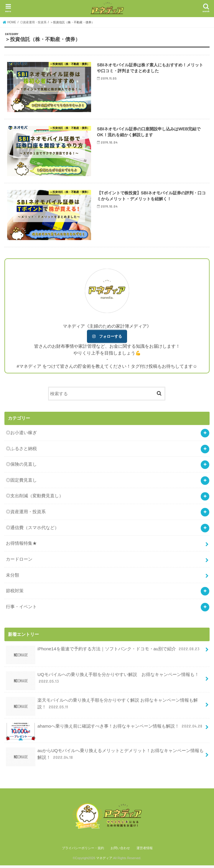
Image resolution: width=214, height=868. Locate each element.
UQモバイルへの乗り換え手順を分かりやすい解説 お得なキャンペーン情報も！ (102, 683)
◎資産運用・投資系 (26, 515)
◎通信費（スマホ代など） (32, 530)
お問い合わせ (120, 851)
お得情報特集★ (21, 546)
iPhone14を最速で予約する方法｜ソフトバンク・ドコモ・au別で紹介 (103, 654)
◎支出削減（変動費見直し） (35, 499)
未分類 (13, 578)
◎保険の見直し (21, 467)
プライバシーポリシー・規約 (83, 851)
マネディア (104, 861)
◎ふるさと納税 (21, 451)
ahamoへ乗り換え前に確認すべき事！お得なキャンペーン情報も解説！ (105, 731)
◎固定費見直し (21, 483)
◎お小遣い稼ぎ (21, 435)
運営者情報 (145, 851)
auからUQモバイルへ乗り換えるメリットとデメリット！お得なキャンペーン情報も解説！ (105, 759)
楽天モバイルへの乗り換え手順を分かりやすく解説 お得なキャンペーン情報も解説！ (102, 709)
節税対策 (15, 594)
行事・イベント (21, 609)
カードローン (19, 562)
